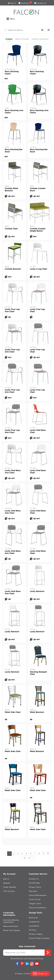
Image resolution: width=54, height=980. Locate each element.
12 (25, 858)
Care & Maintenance (38, 895)
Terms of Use (35, 899)
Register (7, 883)
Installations (34, 922)
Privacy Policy (35, 887)
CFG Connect (9, 891)
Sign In (12, 3)
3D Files (32, 930)
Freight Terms (35, 904)
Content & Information (40, 39)
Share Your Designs (12, 930)
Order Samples (10, 887)
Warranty (33, 891)
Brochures (33, 918)
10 (48, 854)
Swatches (25, 3)
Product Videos (36, 934)
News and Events (11, 926)
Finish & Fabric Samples (39, 938)
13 (29, 858)
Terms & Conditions (37, 908)
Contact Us (40, 3)
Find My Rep (34, 883)
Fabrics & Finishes (22, 39)
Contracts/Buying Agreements (11, 921)
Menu (11, 19)
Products (9, 39)
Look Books (34, 926)
